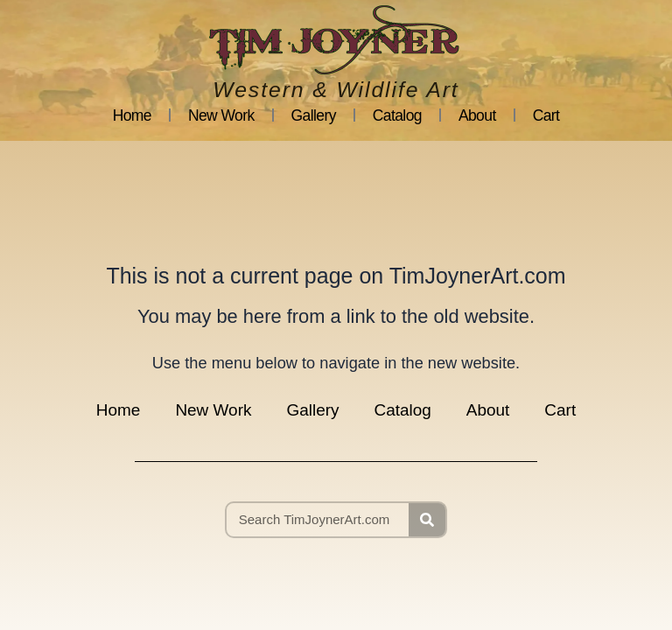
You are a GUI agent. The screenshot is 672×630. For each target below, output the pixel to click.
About (477, 115)
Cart (546, 115)
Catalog (397, 115)
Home (132, 115)
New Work (221, 115)
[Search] (427, 520)
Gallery (314, 115)
